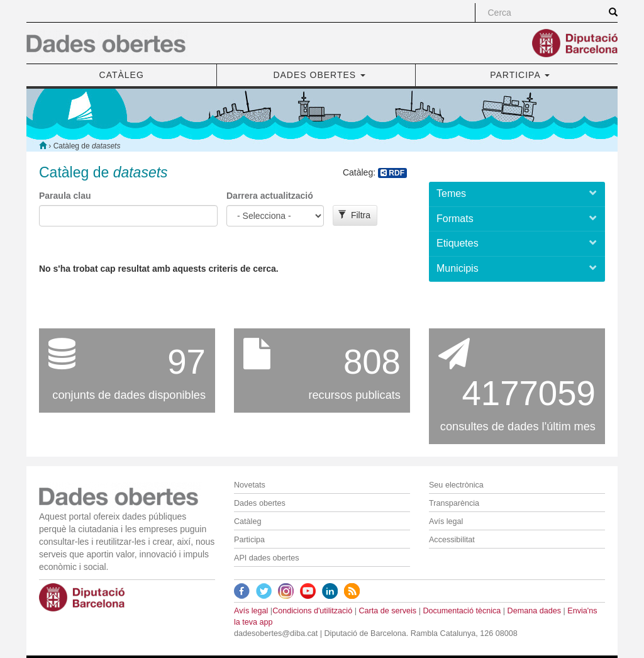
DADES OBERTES (319, 75)
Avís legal (446, 521)
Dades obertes (260, 503)
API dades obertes (267, 558)
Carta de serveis (387, 611)
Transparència (454, 503)
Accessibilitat (452, 540)
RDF (392, 173)
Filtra (354, 215)
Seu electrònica (456, 485)
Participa (249, 540)
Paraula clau (65, 196)
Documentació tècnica (462, 611)
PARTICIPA (520, 75)
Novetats (250, 485)
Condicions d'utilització (312, 611)
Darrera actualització (270, 196)
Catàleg (247, 521)
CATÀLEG (122, 75)
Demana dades (534, 611)
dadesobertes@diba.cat (276, 633)
